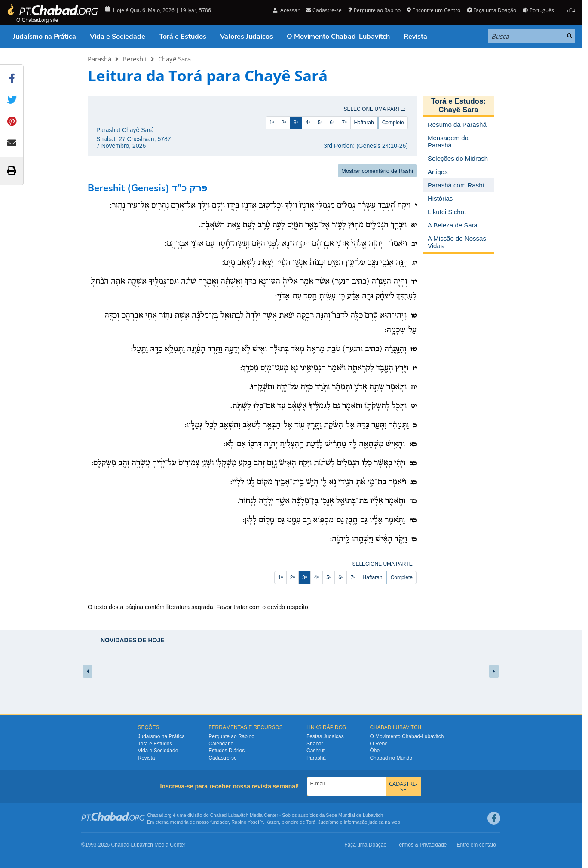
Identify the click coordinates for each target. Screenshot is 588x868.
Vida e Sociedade (118, 37)
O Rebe (378, 744)
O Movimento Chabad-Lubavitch (338, 37)
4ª (308, 123)
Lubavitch (238, 815)
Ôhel (375, 751)
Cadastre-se (324, 10)
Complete (393, 123)
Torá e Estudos (183, 37)
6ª (332, 123)
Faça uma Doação (492, 10)
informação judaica (364, 822)
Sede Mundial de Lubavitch (354, 815)
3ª (296, 123)
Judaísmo (328, 822)
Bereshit (135, 59)
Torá (311, 822)
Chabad (219, 815)
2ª (284, 123)
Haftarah (364, 123)
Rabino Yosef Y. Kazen (255, 822)
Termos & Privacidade (422, 845)
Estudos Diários (227, 751)
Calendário (221, 744)
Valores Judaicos (247, 37)
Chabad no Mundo (391, 758)
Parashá (100, 59)
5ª (320, 123)
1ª (272, 123)
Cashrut (315, 751)
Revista (415, 37)
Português (538, 10)
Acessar (286, 10)
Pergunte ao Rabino (374, 10)
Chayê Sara (175, 59)
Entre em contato (476, 845)
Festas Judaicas (325, 736)
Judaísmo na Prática (44, 37)
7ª (344, 123)
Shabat (315, 744)
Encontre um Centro (434, 10)
